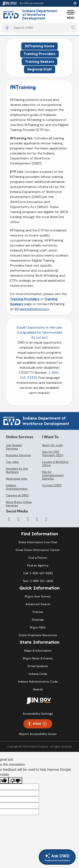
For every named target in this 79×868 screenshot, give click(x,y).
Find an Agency (38, 565)
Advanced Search (38, 604)
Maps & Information (38, 651)
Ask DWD (57, 858)
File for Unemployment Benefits (53, 475)
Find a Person (38, 558)
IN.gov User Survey (38, 596)
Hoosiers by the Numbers (17, 470)
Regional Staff (40, 69)
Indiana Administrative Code (38, 682)
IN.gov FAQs (38, 627)
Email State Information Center (38, 550)
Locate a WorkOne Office (55, 464)
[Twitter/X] (19, 519)
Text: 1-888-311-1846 (38, 581)
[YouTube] (28, 519)
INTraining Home (39, 46)
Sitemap (38, 620)
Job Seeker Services (14, 447)
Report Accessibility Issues (38, 734)
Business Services (18, 455)
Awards (38, 689)
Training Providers (39, 54)
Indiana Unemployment (17, 487)
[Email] (46, 519)
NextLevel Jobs (17, 479)
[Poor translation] (15, 780)
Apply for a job (52, 445)
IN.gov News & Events (38, 658)
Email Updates (38, 666)
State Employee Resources (38, 635)
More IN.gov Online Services (19, 504)
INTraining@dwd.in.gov (32, 309)
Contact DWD (52, 485)
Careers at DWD (17, 495)
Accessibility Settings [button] (38, 714)
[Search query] (40, 28)
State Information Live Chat (38, 542)
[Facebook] (9, 519)
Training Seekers (39, 62)
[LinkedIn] (37, 519)
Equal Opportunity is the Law (39, 327)
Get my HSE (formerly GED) (53, 453)
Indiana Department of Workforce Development (40, 15)
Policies (38, 612)
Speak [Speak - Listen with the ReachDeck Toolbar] (37, 724)
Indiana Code (38, 674)
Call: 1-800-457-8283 (38, 573)
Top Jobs (12, 462)
